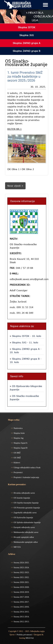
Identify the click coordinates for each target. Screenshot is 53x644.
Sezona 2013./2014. (21, 617)
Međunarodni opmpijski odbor (26, 542)
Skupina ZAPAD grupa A (26, 43)
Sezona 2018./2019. (21, 592)
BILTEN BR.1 (14, 129)
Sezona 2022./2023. (21, 572)
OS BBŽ (17, 453)
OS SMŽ (17, 458)
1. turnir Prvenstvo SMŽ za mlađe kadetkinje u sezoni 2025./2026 (25, 77)
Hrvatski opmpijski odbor (24, 537)
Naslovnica (18, 428)
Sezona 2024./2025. (21, 563)
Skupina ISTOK (27, 27)
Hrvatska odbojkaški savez (24, 493)
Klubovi (17, 463)
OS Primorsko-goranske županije (26, 508)
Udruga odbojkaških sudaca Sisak (27, 468)
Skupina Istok (19, 433)
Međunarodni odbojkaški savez (26, 532)
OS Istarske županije (22, 498)
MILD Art (30, 638)
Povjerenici (18, 472)
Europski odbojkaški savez (24, 527)
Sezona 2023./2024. (21, 568)
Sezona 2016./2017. (21, 602)
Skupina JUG (26, 35)
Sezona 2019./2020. (21, 587)
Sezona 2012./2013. (21, 622)
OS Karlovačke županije (23, 518)
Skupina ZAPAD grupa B (26, 51)
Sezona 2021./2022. (21, 577)
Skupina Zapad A (20, 443)
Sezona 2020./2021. (21, 582)
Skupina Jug (18, 438)
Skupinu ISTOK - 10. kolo (26, 336)
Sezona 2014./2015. (21, 612)
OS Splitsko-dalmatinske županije (27, 522)
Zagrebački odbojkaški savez (25, 513)
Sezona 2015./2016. (21, 607)
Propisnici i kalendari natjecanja (26, 477)
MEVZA (17, 547)
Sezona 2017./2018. (21, 597)
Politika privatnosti (24, 635)
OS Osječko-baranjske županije (26, 503)
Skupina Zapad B (20, 448)
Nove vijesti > (15, 186)
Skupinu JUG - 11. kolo (25, 343)
